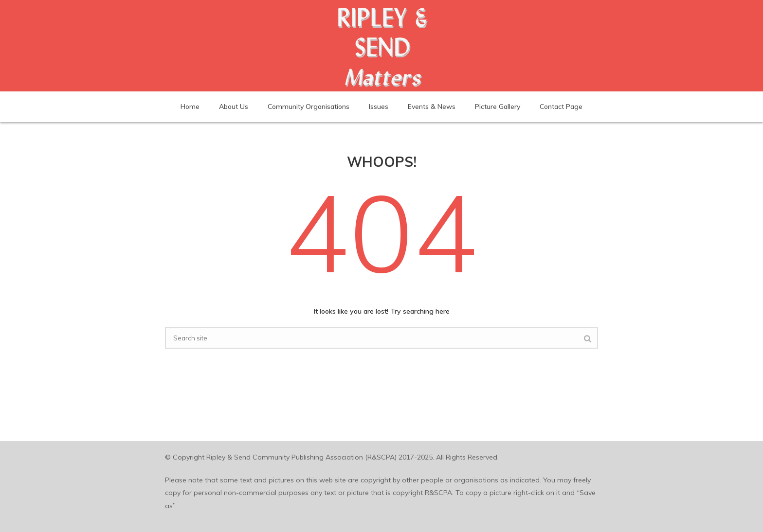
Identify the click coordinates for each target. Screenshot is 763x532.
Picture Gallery (498, 106)
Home (190, 106)
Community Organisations (309, 106)
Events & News (432, 106)
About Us (234, 106)
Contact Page (561, 106)
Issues (379, 106)
